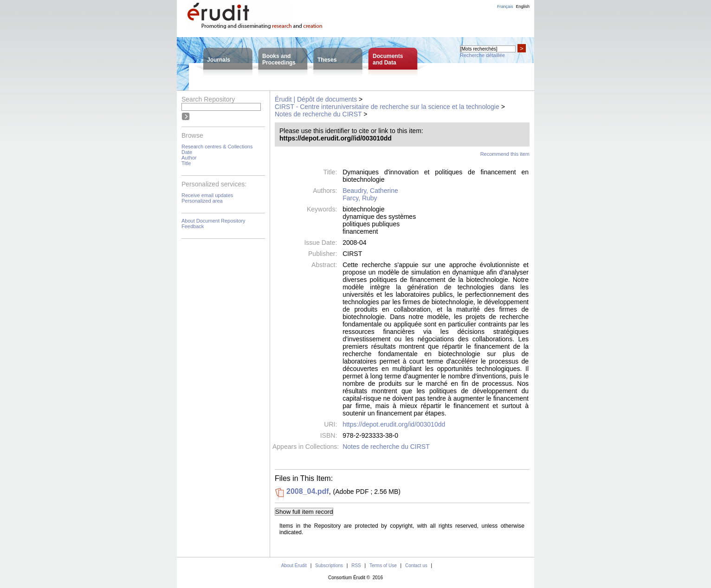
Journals (219, 60)
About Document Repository (213, 221)
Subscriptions (329, 566)
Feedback (193, 226)
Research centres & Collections (217, 147)
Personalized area (202, 201)
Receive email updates (207, 195)
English (523, 6)
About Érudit (294, 566)
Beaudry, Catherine (370, 191)
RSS (356, 566)
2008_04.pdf (308, 491)
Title (186, 163)
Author (189, 158)
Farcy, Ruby (360, 198)
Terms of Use (383, 566)
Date (187, 152)
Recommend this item (505, 154)
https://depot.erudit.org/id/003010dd (394, 424)
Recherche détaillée (482, 55)
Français (505, 6)
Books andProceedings (279, 59)
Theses (327, 60)
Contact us (416, 566)
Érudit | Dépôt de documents (316, 99)
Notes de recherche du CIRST (318, 114)
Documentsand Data (388, 59)
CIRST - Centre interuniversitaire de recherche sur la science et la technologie (387, 107)
